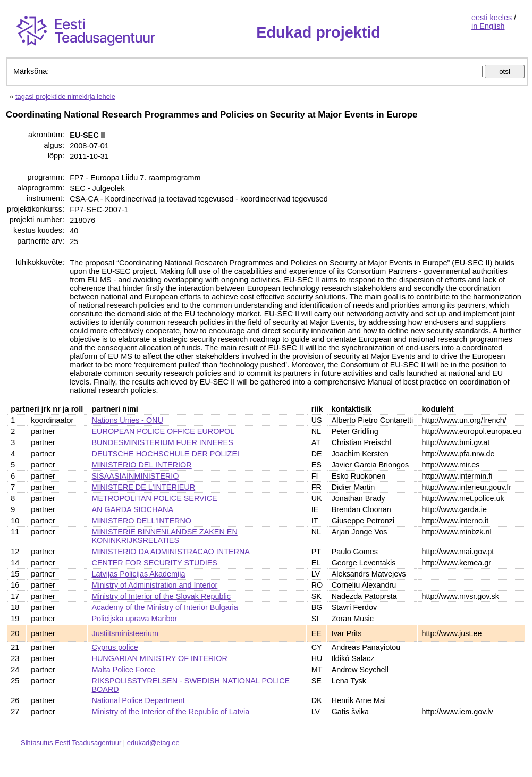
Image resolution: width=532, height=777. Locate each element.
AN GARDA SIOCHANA (133, 509)
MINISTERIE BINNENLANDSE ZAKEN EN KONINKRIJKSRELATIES (165, 536)
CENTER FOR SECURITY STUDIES (155, 563)
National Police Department (138, 700)
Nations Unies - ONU (128, 420)
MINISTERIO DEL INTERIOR (142, 465)
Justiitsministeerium (125, 633)
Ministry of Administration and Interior (155, 585)
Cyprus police (115, 647)
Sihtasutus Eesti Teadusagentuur (71, 743)
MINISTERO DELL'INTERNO (142, 521)
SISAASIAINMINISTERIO (136, 476)
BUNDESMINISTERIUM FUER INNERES (163, 442)
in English (488, 26)
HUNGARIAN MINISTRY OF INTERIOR (160, 658)
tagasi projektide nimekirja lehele (65, 97)
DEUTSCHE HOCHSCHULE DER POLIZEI (166, 454)
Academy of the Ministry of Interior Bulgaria (165, 607)
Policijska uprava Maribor (135, 619)
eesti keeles (492, 18)
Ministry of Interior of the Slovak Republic (162, 596)
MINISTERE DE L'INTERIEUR (144, 487)
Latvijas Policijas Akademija (139, 574)
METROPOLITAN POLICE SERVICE (155, 498)
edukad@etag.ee (153, 743)
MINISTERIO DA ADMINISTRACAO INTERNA (171, 552)
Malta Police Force (124, 670)
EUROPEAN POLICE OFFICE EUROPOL (163, 431)
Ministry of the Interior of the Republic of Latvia (171, 712)
